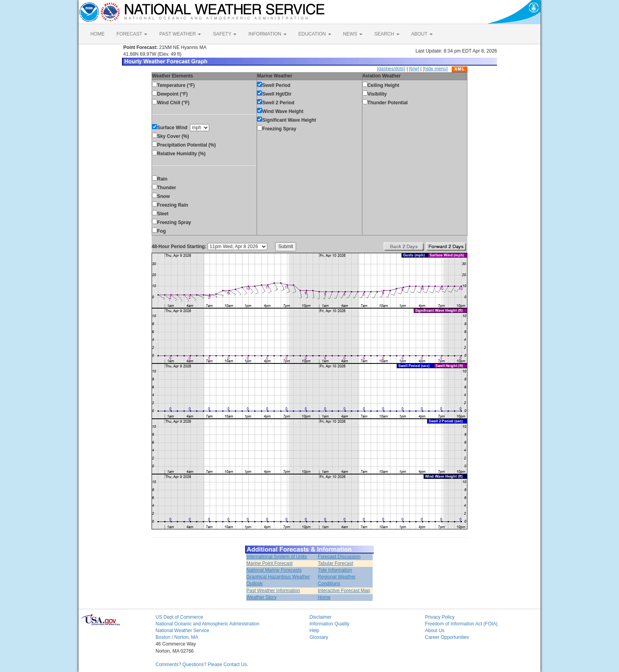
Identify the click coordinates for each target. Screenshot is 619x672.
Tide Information (335, 570)
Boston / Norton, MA (177, 637)
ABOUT (422, 34)
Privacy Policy (440, 617)
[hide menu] (435, 69)
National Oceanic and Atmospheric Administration (207, 624)
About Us (435, 631)
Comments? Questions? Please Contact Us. (202, 664)
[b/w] (414, 69)
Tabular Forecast (335, 563)
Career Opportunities (447, 637)
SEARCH (387, 34)
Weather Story (261, 597)
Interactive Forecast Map (344, 591)
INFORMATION (267, 34)
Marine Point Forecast (269, 563)
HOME (98, 34)
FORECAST (132, 34)
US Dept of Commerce (179, 617)
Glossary (319, 637)
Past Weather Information (273, 591)
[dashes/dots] (391, 69)
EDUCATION (315, 34)
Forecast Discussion (339, 557)
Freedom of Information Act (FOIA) (461, 624)
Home (324, 597)
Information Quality (329, 624)
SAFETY (225, 34)
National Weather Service (182, 631)
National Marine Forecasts (274, 570)
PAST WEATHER (180, 34)
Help (314, 631)
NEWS (353, 34)
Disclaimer (321, 617)
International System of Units (277, 557)
